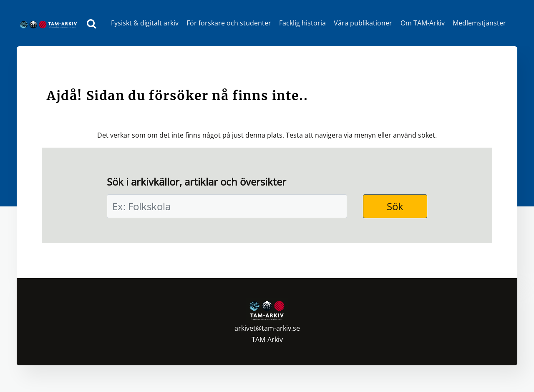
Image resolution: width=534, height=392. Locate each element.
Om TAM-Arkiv (423, 23)
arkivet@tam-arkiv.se (267, 328)
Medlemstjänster (479, 23)
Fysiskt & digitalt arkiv (145, 23)
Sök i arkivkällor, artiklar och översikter (196, 182)
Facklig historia (302, 23)
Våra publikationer (363, 23)
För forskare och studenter (229, 23)
